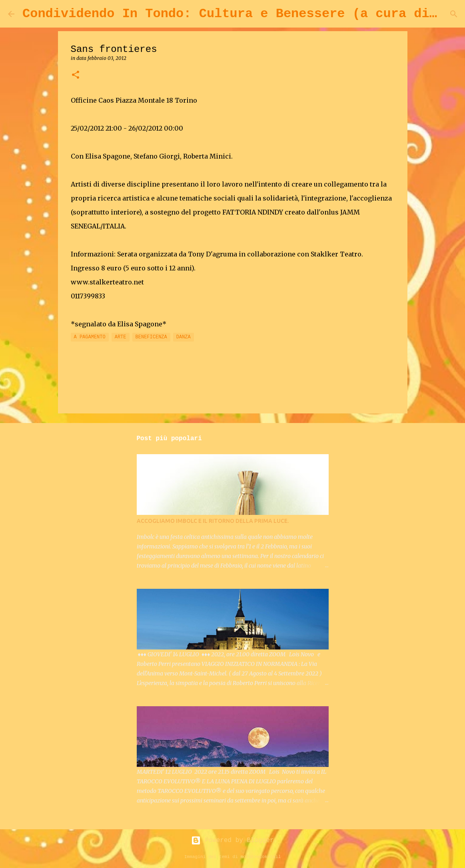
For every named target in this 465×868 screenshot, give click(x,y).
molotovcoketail (261, 857)
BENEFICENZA (151, 337)
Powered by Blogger (232, 840)
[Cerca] (454, 14)
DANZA (184, 337)
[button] (76, 75)
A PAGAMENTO (90, 337)
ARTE (121, 337)
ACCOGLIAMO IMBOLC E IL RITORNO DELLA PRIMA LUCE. (213, 521)
